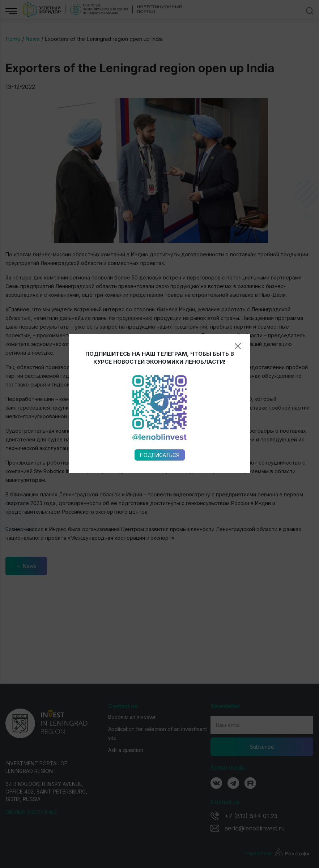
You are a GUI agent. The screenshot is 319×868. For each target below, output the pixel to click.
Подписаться (160, 346)
